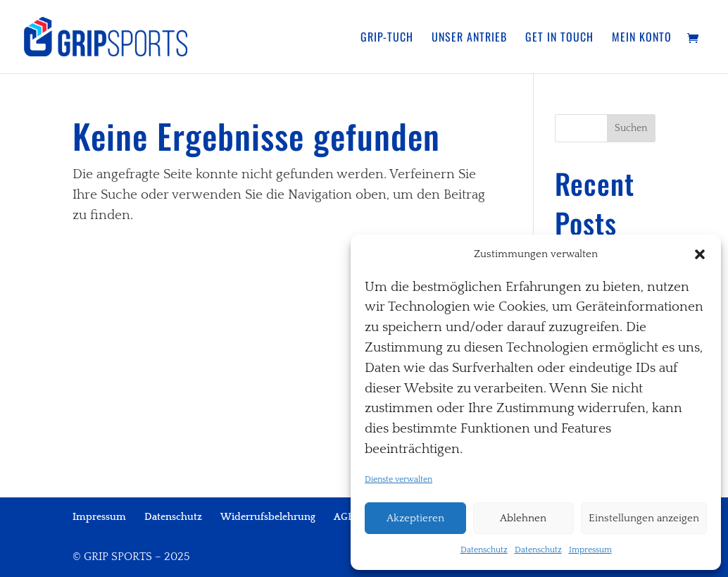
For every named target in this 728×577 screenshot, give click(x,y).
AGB (344, 517)
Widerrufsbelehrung (268, 517)
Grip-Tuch (387, 38)
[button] (700, 254)
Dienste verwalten (398, 479)
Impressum (590, 550)
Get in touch (559, 38)
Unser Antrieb (469, 38)
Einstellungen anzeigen (644, 518)
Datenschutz (484, 550)
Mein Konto (642, 38)
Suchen (631, 128)
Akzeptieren (415, 518)
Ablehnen (523, 518)
